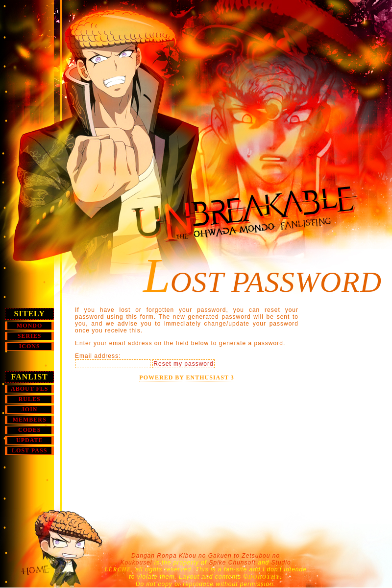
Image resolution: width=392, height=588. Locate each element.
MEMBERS (30, 420)
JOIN (30, 409)
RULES (30, 399)
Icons (30, 346)
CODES (29, 430)
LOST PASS (29, 450)
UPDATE (29, 440)
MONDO (29, 326)
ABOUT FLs (29, 389)
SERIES (30, 336)
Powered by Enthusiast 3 (186, 377)
